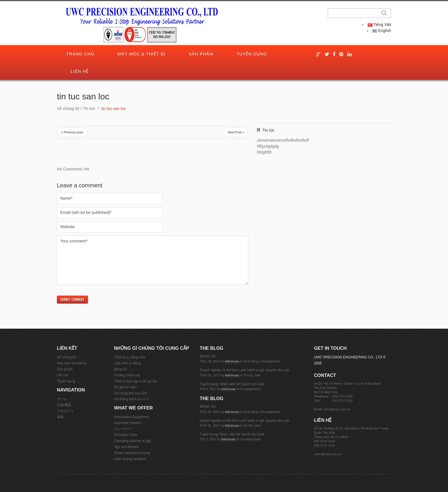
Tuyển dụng (252, 54)
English (382, 31)
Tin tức (89, 109)
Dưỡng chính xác (127, 375)
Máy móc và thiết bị (72, 363)
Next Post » (236, 132)
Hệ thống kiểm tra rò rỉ (131, 399)
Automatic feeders (128, 423)
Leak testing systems (130, 459)
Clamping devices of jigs (132, 441)
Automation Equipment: (132, 417)
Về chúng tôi (68, 109)
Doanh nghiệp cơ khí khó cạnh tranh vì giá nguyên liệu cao (245, 370)
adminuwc (232, 361)
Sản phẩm (201, 54)
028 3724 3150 (342, 401)
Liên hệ (80, 71)
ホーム (62, 399)
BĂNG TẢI (208, 356)
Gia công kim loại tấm (131, 393)
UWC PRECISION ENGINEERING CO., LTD (348, 357)
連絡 (60, 417)
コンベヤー (123, 429)
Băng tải (120, 369)
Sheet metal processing (132, 453)
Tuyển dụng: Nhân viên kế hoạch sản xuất (232, 384)
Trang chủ (80, 54)
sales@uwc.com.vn (337, 409)
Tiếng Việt (379, 25)
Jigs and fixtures (126, 447)
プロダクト (65, 411)
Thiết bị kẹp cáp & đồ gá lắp (135, 381)
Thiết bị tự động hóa (129, 357)
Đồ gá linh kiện (125, 387)
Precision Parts (126, 435)
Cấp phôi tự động (127, 363)
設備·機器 (64, 405)
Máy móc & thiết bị (141, 54)
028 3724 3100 (342, 396)
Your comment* (153, 260)
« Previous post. (72, 132)
